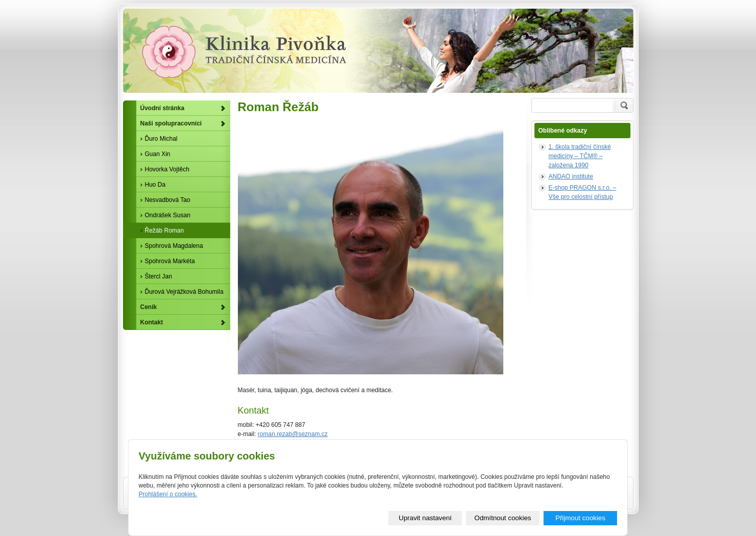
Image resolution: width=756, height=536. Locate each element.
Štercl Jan (158, 276)
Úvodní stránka (163, 108)
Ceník (149, 307)
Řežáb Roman (165, 231)
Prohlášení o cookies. (168, 494)
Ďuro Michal (161, 139)
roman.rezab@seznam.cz (293, 434)
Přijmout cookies (580, 518)
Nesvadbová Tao (168, 200)
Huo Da (155, 185)
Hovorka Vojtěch (167, 169)
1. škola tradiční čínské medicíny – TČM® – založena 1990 (580, 156)
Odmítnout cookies (503, 518)
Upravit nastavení (425, 518)
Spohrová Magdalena (174, 246)
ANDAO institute (571, 176)
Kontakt (152, 322)
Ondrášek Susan (168, 215)
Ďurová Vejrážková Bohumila (184, 292)
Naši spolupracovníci (171, 123)
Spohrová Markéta (170, 261)
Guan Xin (158, 154)
